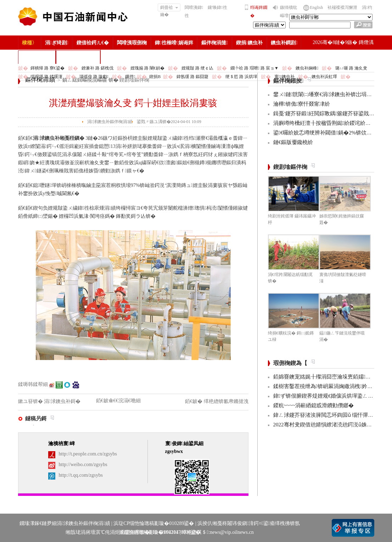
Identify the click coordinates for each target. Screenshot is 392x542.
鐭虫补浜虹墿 (324, 77)
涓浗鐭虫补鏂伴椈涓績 (110, 122)
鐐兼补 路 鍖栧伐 (97, 68)
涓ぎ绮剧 (57, 43)
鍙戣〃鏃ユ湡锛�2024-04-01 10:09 (169, 122)
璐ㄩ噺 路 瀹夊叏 (351, 68)
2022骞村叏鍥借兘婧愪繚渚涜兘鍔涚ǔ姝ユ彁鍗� (331, 425)
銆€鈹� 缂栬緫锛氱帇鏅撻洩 (217, 401)
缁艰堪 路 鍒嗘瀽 (46, 77)
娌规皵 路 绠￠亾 (197, 68)
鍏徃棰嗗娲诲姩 (174, 43)
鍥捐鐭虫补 (249, 43)
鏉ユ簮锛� (31, 401)
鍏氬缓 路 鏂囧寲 (192, 77)
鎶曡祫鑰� (169, 8)
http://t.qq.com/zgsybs (81, 475)
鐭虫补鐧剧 (284, 43)
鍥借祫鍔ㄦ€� (93, 43)
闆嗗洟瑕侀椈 (132, 43)
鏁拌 (130, 77)
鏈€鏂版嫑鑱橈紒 (293, 142)
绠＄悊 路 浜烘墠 (241, 77)
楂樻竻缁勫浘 (37, 57)
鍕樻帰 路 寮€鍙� (47, 68)
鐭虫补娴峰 (307, 68)
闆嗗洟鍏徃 (194, 12)
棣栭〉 (29, 43)
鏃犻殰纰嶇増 (289, 12)
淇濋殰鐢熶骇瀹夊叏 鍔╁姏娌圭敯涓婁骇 (133, 103)
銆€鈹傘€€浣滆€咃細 (118, 401)
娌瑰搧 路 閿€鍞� (147, 68)
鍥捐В (155, 77)
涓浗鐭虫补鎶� (78, 57)
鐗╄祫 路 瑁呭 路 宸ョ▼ (254, 68)
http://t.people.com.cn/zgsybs (88, 454)
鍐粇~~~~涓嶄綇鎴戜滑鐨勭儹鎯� (313, 405)
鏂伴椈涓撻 (215, 43)
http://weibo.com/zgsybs (83, 464)
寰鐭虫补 (284, 77)
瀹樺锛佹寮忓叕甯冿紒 (302, 104)
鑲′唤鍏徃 (217, 7)
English (317, 7)
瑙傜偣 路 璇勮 (94, 77)
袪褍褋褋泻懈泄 (342, 7)
